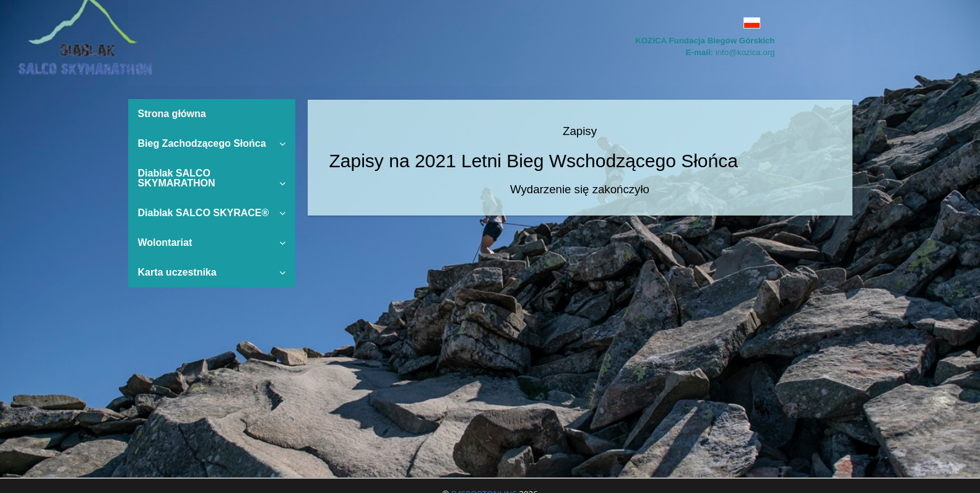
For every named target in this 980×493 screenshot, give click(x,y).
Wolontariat (212, 242)
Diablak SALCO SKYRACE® (212, 213)
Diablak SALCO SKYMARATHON (212, 178)
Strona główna (172, 114)
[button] (696, 23)
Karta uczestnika (212, 272)
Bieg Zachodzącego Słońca (212, 143)
